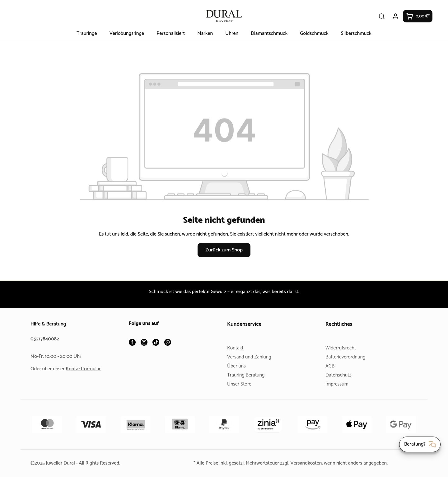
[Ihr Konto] (396, 16)
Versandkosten (307, 463)
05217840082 (46, 339)
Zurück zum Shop (224, 250)
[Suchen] (382, 16)
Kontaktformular (86, 369)
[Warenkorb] (418, 16)
